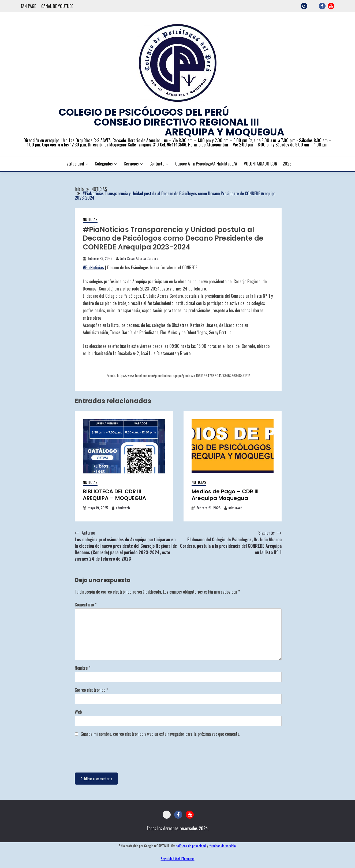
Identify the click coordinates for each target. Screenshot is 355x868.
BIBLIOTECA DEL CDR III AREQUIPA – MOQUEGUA (114, 495)
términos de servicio (222, 846)
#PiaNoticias (93, 267)
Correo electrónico (91, 690)
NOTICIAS (90, 219)
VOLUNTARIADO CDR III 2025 (268, 164)
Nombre (83, 668)
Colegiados (104, 164)
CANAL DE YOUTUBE (57, 6)
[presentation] (115, 755)
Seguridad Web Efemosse (178, 859)
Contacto (157, 164)
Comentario (86, 605)
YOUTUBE (331, 6)
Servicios (131, 164)
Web (78, 712)
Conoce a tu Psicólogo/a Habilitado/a (206, 164)
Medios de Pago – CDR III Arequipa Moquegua (225, 495)
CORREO (313, 6)
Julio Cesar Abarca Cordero (139, 258)
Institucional (74, 164)
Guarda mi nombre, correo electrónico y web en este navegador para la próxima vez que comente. (160, 734)
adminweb (123, 508)
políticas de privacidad (191, 846)
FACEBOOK (322, 6)
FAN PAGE (28, 6)
